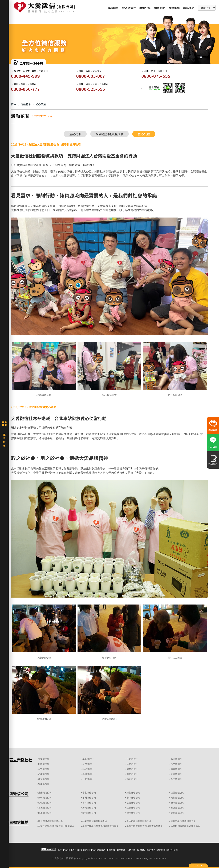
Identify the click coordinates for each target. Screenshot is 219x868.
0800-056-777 (25, 89)
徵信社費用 (172, 850)
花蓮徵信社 (44, 779)
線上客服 (213, 430)
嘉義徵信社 (176, 769)
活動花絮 (75, 134)
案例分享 (145, 8)
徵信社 (61, 858)
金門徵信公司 (133, 813)
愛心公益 (144, 134)
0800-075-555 (156, 76)
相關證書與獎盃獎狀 (109, 134)
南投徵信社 (44, 769)
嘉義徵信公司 (133, 803)
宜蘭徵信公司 (133, 808)
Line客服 (213, 447)
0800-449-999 (25, 76)
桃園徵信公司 (177, 793)
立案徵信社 (44, 759)
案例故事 (85, 850)
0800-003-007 (91, 76)
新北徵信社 (176, 759)
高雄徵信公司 (45, 808)
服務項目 (113, 8)
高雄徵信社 (88, 774)
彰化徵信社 (88, 769)
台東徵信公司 (45, 813)
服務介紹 (75, 850)
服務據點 (189, 8)
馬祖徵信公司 (177, 813)
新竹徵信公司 (45, 798)
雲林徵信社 (132, 769)
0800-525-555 (91, 89)
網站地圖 (161, 850)
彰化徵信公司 (45, 803)
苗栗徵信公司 (89, 798)
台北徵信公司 (89, 793)
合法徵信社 (129, 8)
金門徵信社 (176, 779)
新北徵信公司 (133, 793)
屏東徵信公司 (89, 808)
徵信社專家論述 (98, 850)
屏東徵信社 (132, 774)
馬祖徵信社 (44, 784)
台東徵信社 (88, 779)
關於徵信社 (64, 850)
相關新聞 (160, 8)
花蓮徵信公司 (177, 808)
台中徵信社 (176, 764)
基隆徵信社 (88, 759)
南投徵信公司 (177, 798)
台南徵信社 (44, 774)
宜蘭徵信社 (176, 774)
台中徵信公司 (133, 798)
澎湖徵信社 (132, 779)
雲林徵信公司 (89, 803)
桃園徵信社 (44, 764)
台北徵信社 (132, 759)
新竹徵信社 (88, 764)
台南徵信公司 (177, 803)
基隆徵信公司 (45, 793)
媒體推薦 (174, 8)
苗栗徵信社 (132, 764)
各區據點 (141, 850)
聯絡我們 (151, 850)
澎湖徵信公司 (89, 813)
